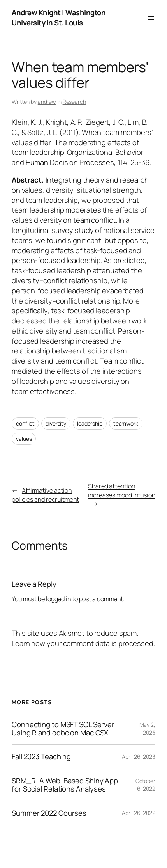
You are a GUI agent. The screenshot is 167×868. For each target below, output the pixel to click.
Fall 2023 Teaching (41, 757)
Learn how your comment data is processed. (83, 643)
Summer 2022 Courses (49, 813)
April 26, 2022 (139, 813)
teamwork (126, 423)
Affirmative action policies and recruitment (45, 495)
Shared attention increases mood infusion (122, 491)
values (24, 439)
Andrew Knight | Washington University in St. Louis (59, 18)
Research (74, 102)
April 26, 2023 (139, 757)
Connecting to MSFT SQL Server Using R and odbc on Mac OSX (63, 729)
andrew (47, 102)
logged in (58, 599)
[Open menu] (151, 18)
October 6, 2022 (145, 785)
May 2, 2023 (147, 729)
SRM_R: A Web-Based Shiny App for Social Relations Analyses (65, 785)
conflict (25, 423)
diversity (56, 423)
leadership (90, 423)
